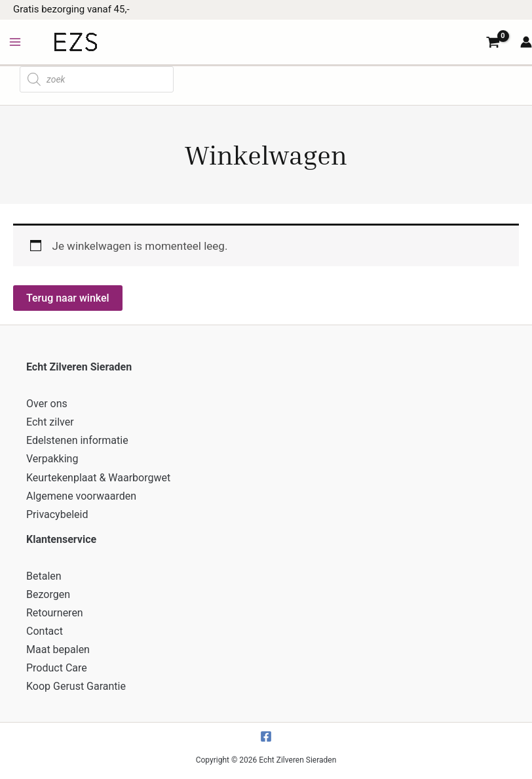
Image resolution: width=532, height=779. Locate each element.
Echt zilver (50, 422)
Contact (45, 631)
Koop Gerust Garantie (76, 686)
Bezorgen (48, 594)
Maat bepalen (58, 649)
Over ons (47, 404)
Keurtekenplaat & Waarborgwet (98, 478)
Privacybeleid (57, 514)
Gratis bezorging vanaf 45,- (71, 9)
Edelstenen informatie (77, 440)
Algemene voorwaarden (81, 496)
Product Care (57, 668)
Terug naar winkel (68, 298)
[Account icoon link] (526, 42)
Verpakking (52, 459)
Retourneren (55, 613)
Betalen (44, 576)
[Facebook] (266, 736)
